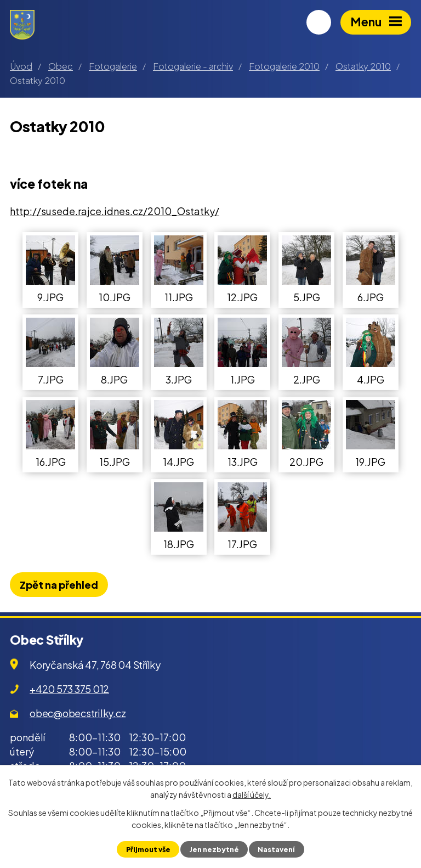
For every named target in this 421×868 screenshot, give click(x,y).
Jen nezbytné (214, 849)
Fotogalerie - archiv (193, 66)
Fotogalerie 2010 (284, 66)
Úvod (21, 66)
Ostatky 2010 (363, 66)
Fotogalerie (113, 66)
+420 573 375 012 (69, 689)
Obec (61, 66)
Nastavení (276, 849)
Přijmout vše (148, 849)
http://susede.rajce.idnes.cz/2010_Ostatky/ (115, 211)
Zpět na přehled (59, 585)
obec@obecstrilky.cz (78, 713)
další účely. (252, 794)
